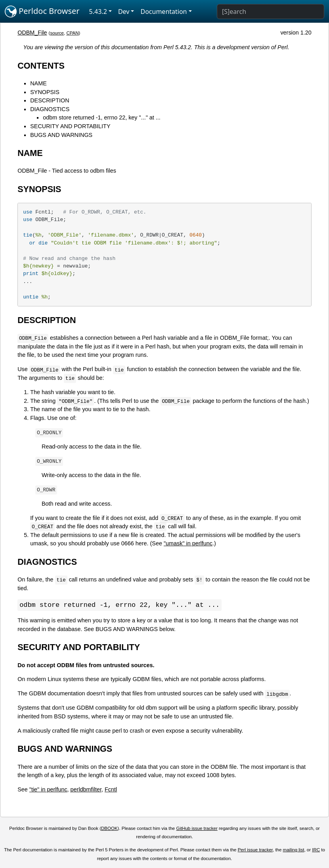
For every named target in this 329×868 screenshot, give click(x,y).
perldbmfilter (86, 790)
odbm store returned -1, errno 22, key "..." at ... (102, 117)
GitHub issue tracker (197, 829)
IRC (316, 850)
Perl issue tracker (255, 850)
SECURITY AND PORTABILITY (70, 126)
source (57, 33)
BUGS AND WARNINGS (61, 135)
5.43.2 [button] (98, 12)
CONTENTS (41, 66)
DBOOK (109, 829)
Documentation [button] (164, 12)
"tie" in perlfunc (48, 790)
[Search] (271, 12)
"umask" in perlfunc (188, 543)
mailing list (294, 850)
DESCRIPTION (50, 100)
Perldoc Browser (42, 12)
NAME (38, 83)
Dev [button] (124, 12)
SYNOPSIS (45, 92)
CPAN (72, 33)
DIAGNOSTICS (50, 109)
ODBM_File (32, 33)
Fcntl (111, 790)
